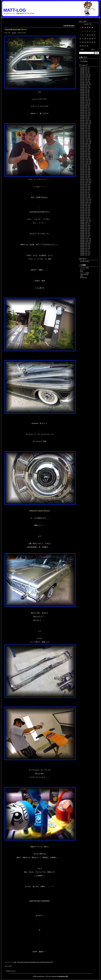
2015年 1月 (84, 119)
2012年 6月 (84, 170)
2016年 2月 (84, 97)
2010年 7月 (84, 207)
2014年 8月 (84, 127)
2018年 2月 (84, 71)
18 (90, 38)
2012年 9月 (84, 165)
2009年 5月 (84, 230)
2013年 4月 (84, 153)
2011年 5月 (84, 191)
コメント (85, 273)
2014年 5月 (84, 132)
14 (80, 38)
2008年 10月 (84, 242)
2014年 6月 (84, 130)
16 (85, 38)
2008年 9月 (84, 243)
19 (92, 38)
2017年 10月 (84, 76)
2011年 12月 (84, 179)
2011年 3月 (84, 194)
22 (83, 42)
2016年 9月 (84, 86)
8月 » (93, 49)
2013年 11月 (84, 142)
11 (90, 35)
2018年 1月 (84, 73)
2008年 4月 (84, 252)
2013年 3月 (84, 155)
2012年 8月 (84, 166)
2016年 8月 (84, 88)
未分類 (14, 33)
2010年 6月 (84, 209)
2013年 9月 (84, 145)
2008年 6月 (84, 248)
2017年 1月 (84, 81)
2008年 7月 (84, 247)
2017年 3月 (84, 78)
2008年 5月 (84, 250)
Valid (84, 274)
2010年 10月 (84, 202)
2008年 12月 (84, 239)
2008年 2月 (84, 255)
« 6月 (82, 49)
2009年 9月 (84, 224)
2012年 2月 (84, 176)
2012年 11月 (84, 161)
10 (88, 35)
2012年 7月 (84, 168)
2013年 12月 (84, 140)
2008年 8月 (84, 245)
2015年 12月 (84, 101)
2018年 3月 (84, 70)
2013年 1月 (84, 158)
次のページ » (11, 971)
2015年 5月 (84, 112)
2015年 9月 (84, 106)
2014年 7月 (84, 129)
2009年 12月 (84, 219)
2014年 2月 (84, 137)
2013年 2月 (84, 157)
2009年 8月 (84, 225)
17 (88, 38)
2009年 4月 (84, 232)
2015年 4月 (84, 114)
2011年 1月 (84, 198)
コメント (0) (8, 966)
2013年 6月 (84, 150)
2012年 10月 (84, 163)
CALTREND (84, 62)
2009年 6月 (84, 229)
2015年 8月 (84, 107)
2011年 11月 (84, 181)
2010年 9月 (84, 204)
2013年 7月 (84, 148)
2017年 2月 (84, 79)
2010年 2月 (84, 216)
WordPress (84, 278)
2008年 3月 (84, 253)
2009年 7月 (84, 227)
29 (83, 46)
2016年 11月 (84, 84)
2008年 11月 (84, 240)
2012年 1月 (84, 178)
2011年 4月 (84, 193)
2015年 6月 (84, 111)
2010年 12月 (84, 199)
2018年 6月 (84, 68)
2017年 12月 (84, 74)
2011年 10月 (84, 183)
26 (92, 42)
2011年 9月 (84, 184)
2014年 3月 (84, 135)
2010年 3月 (84, 214)
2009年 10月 (84, 222)
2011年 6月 (84, 189)
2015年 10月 (84, 104)
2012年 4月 (84, 173)
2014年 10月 (84, 124)
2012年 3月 (84, 175)
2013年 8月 (84, 147)
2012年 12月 (84, 160)
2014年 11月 (84, 122)
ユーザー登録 (84, 268)
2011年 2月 (84, 196)
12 (92, 35)
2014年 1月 (84, 138)
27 (95, 42)
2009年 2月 (84, 235)
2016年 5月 (84, 93)
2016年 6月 (84, 91)
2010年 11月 (84, 201)
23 (85, 42)
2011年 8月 (84, 186)
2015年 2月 (84, 117)
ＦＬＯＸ (83, 60)
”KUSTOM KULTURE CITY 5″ (16, 29)
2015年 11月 (84, 102)
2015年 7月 (84, 109)
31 (88, 46)
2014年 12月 (84, 120)
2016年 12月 (84, 83)
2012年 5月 (84, 171)
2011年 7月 (84, 188)
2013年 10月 (84, 143)
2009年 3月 (84, 234)
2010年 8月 (84, 206)
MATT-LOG (15, 10)
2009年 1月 (84, 237)
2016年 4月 (84, 94)
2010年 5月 (84, 211)
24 (88, 42)
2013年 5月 (84, 152)
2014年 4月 (84, 134)
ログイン (83, 269)
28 (80, 46)
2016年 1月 (84, 99)
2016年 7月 (84, 89)
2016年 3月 (84, 96)
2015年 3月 (84, 115)
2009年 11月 (84, 221)
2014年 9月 (84, 125)
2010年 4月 (84, 212)
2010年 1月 (84, 217)
